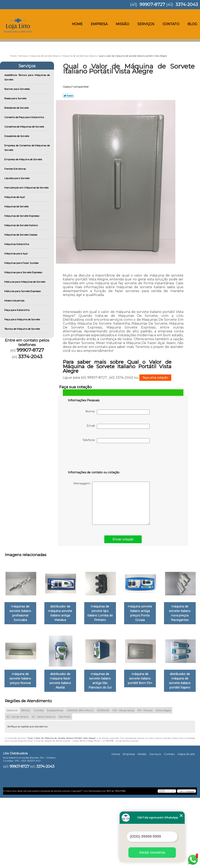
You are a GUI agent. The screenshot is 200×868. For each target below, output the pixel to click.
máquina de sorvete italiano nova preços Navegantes (38, 680)
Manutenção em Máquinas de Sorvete (27, 188)
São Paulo (65, 787)
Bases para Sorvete (16, 98)
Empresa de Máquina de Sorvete (23, 159)
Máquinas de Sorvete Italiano (21, 225)
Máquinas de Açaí (15, 197)
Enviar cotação (123, 539)
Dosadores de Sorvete (17, 136)
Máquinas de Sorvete (17, 206)
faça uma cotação (155, 378)
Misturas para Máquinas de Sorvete (25, 282)
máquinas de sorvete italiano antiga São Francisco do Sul (162, 682)
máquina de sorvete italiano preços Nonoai (79, 680)
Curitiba (39, 781)
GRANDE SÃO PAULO (80, 781)
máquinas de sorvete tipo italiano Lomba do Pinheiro (121, 612)
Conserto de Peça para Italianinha (24, 117)
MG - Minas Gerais (123, 781)
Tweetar (68, 96)
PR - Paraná (145, 781)
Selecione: (12, 781)
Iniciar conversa (152, 852)
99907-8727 (152, 4)
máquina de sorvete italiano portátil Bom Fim (79, 749)
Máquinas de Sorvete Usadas (21, 235)
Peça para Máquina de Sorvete (22, 319)
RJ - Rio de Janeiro (17, 787)
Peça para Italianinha (17, 310)
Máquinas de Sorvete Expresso (22, 216)
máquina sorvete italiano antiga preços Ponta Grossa (162, 614)
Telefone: (116, 441)
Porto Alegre (163, 781)
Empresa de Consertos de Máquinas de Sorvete (27, 148)
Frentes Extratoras (15, 169)
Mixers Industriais (15, 301)
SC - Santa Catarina (43, 787)
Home (77, 24)
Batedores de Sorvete (17, 108)
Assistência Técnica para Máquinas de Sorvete (27, 77)
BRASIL (26, 781)
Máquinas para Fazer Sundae (22, 263)
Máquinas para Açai (16, 253)
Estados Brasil (55, 781)
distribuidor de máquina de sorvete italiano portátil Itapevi (121, 751)
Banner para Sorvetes (17, 89)
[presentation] (94, 458)
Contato (171, 24)
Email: (118, 426)
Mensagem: (112, 503)
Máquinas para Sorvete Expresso (24, 272)
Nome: (118, 412)
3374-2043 (187, 4)
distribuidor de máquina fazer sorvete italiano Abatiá (121, 682)
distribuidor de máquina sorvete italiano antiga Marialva (79, 614)
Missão (122, 24)
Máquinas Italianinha (17, 244)
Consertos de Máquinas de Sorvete (24, 127)
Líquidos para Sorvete (17, 178)
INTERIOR (103, 781)
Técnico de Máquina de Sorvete (22, 329)
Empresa (99, 24)
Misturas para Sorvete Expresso (23, 291)
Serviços (146, 24)
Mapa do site (186, 824)
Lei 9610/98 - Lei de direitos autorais (120, 811)
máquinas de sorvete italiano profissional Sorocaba (38, 614)
